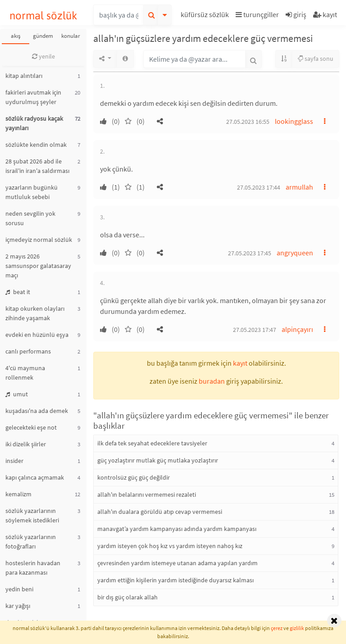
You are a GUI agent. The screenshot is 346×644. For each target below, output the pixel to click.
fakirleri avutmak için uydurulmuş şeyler (33, 97)
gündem (43, 36)
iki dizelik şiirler (26, 444)
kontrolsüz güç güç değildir (134, 477)
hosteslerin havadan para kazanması (33, 568)
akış (16, 36)
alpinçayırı (297, 329)
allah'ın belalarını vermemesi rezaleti (147, 494)
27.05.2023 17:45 (250, 253)
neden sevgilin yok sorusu (30, 218)
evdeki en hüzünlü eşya (37, 335)
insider (14, 461)
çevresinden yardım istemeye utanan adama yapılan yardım (178, 563)
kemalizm (18, 494)
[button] (206, 16)
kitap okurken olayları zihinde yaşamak (35, 313)
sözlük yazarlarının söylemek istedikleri (32, 515)
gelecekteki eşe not (31, 427)
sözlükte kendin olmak (36, 145)
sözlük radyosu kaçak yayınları (34, 123)
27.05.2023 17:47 (255, 330)
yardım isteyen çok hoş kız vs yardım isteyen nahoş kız (170, 546)
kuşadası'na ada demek (37, 411)
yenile (43, 56)
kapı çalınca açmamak (35, 477)
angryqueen (295, 253)
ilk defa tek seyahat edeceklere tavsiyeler (152, 443)
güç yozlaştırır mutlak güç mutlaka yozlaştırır (158, 460)
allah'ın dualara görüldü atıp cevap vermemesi (160, 512)
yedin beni (19, 589)
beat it (18, 292)
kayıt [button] (240, 363)
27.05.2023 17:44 (259, 187)
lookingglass (294, 121)
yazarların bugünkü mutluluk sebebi (32, 192)
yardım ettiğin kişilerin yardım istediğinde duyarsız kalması (175, 580)
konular (71, 36)
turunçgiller (257, 14)
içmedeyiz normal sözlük (39, 240)
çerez (277, 628)
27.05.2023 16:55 (248, 122)
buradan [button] (212, 381)
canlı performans (28, 351)
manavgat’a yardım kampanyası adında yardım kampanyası (177, 529)
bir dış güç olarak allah (127, 597)
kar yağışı (18, 606)
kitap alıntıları (24, 76)
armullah (299, 187)
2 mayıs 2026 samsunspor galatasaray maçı (38, 266)
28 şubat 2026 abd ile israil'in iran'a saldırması (37, 166)
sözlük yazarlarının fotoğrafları (31, 542)
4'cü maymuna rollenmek (25, 373)
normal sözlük (43, 16)
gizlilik (297, 628)
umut (17, 394)
